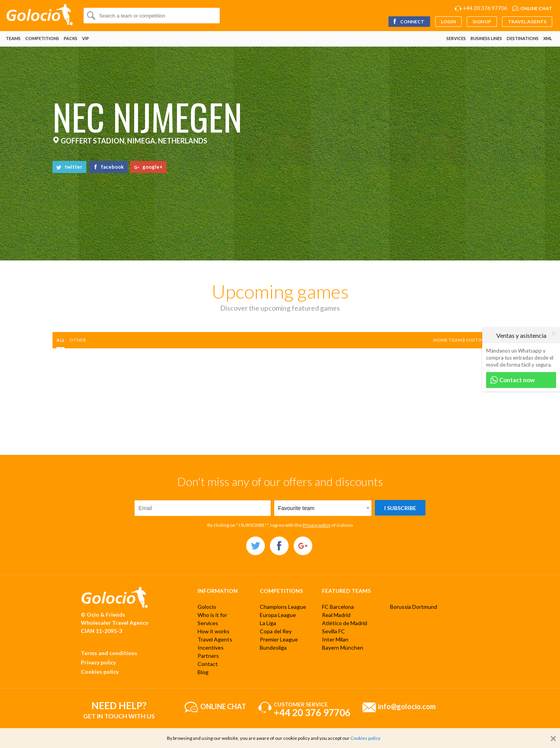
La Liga (268, 623)
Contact (208, 664)
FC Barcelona (338, 607)
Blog (203, 672)
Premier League (279, 639)
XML (548, 38)
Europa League (278, 615)
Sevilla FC (333, 631)
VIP (86, 38)
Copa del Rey (276, 631)
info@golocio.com (407, 706)
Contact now (512, 380)
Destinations (523, 38)
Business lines (486, 38)
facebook (108, 167)
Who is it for (212, 615)
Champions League (283, 607)
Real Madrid (336, 615)
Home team (448, 340)
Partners (208, 656)
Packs (71, 38)
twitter (69, 167)
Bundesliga (273, 648)
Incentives (211, 648)
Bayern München (343, 648)
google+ (148, 167)
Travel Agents (527, 22)
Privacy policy (317, 525)
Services (456, 38)
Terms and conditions (109, 653)
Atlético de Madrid (345, 623)
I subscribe (400, 508)
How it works (213, 631)
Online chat (536, 8)
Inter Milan (335, 639)
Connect (408, 22)
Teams (13, 38)
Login (448, 22)
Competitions (42, 38)
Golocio (207, 607)
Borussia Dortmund (414, 607)
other (78, 340)
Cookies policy (100, 672)
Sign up (482, 22)
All (60, 340)
